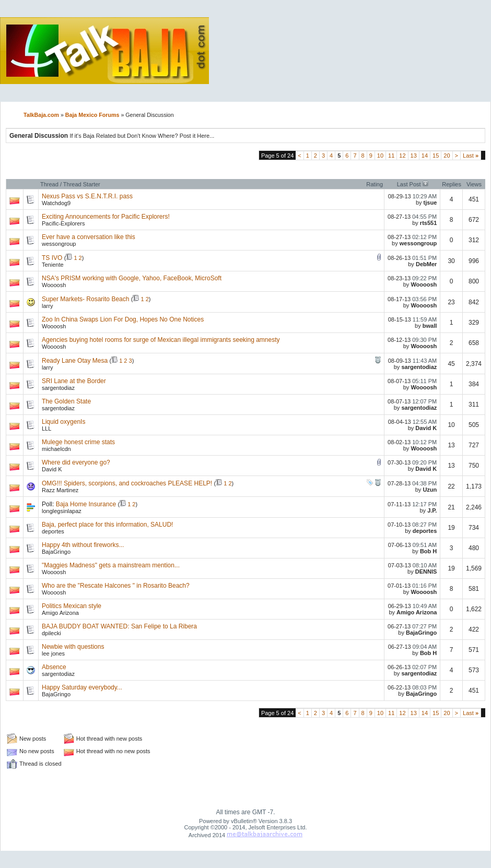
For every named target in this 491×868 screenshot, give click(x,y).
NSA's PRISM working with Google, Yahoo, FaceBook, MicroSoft (132, 278)
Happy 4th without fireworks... (83, 545)
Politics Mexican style (72, 606)
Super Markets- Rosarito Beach (85, 299)
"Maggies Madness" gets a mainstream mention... (111, 565)
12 (402, 156)
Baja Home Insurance (86, 504)
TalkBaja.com (41, 115)
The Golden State (66, 401)
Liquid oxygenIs (63, 422)
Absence (54, 667)
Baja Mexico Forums (92, 115)
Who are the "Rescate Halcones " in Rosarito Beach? (116, 586)
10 (380, 156)
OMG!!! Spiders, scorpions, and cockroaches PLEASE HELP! (127, 483)
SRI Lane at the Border (74, 381)
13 (414, 156)
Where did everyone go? (76, 462)
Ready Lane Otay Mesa (75, 361)
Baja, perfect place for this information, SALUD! (107, 525)
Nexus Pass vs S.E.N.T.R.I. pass (87, 196)
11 (391, 156)
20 (447, 156)
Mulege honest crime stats (78, 442)
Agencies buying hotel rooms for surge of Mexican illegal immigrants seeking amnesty (161, 340)
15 (436, 156)
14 (425, 156)
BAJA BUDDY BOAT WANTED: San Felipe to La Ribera (119, 626)
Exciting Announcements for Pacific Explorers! (106, 217)
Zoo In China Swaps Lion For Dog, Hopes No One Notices (123, 319)
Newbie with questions (73, 647)
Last (471, 156)
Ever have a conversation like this (89, 237)
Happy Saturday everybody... (82, 687)
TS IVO (52, 258)
